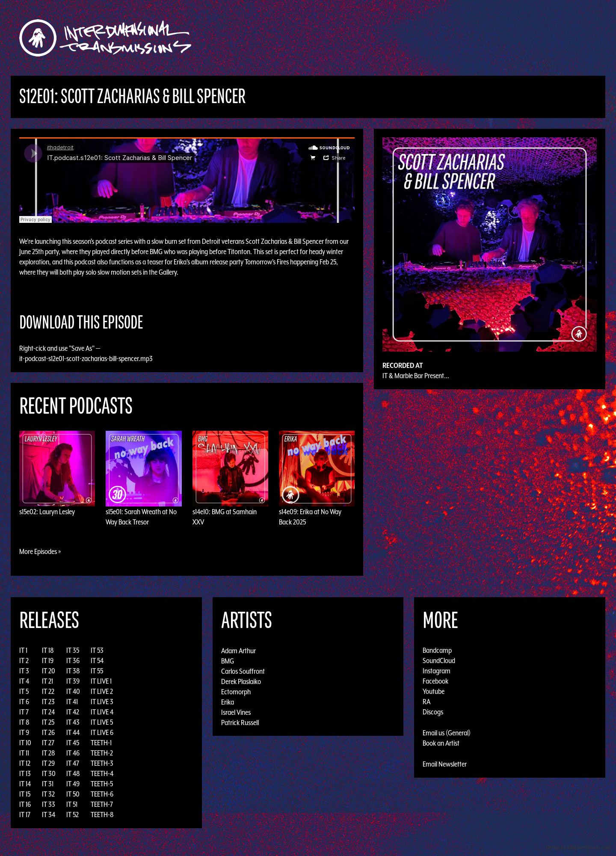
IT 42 (73, 712)
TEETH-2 (102, 753)
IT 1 (23, 650)
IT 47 (73, 763)
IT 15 (25, 794)
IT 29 (48, 763)
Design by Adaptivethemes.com (578, 847)
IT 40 (73, 691)
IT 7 (24, 712)
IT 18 (48, 650)
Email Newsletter (445, 764)
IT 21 (47, 681)
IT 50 (73, 794)
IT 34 (49, 815)
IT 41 (72, 702)
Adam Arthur (238, 650)
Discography (338, 38)
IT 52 (73, 815)
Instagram (437, 671)
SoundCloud (439, 661)
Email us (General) (447, 733)
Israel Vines (236, 712)
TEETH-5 (102, 784)
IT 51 (72, 804)
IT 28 (49, 753)
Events (409, 38)
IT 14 (25, 784)
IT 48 (73, 773)
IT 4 (24, 681)
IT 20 (49, 671)
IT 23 (48, 702)
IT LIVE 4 (102, 712)
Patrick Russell (240, 722)
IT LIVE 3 (102, 702)
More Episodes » (40, 551)
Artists (378, 38)
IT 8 (24, 722)
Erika (228, 702)
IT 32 (48, 794)
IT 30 (49, 773)
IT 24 (48, 712)
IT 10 (25, 743)
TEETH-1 (101, 743)
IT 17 (25, 815)
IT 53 (97, 650)
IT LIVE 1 (101, 681)
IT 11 (24, 753)
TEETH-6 (102, 794)
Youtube (434, 691)
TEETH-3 (102, 763)
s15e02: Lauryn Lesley (47, 512)
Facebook (435, 681)
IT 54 (97, 661)
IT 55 (97, 671)
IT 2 (24, 661)
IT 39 (73, 681)
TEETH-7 (102, 804)
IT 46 (73, 753)
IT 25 (48, 722)
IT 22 (48, 691)
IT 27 (48, 743)
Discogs (433, 712)
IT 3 (24, 671)
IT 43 (73, 722)
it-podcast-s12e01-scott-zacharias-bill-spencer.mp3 (86, 358)
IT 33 (49, 804)
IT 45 (73, 743)
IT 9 (24, 732)
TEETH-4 (102, 773)
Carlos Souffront (243, 671)
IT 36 (73, 661)
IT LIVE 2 (102, 691)
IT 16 (25, 804)
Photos (463, 38)
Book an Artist (441, 743)
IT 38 (73, 671)
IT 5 (24, 691)
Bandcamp (437, 650)
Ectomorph (236, 691)
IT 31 (48, 784)
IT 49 (73, 784)
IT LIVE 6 (102, 732)
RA (426, 702)
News (436, 38)
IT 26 (48, 732)
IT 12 (25, 763)
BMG (228, 661)
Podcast (496, 38)
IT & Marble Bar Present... (416, 376)
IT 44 (73, 732)
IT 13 (25, 773)
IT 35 (73, 650)
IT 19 (48, 661)
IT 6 (24, 702)
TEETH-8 (102, 815)
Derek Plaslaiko (241, 681)
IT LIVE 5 (102, 722)
